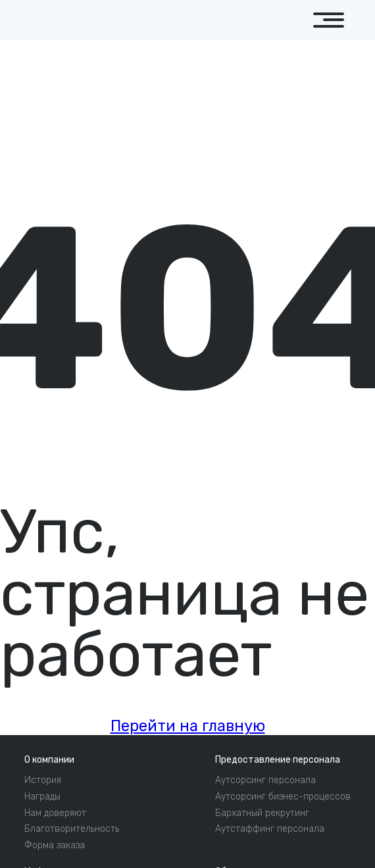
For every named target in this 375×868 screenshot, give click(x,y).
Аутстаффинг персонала (270, 829)
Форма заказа (55, 846)
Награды (42, 797)
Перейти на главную (188, 726)
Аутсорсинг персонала (265, 780)
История (43, 780)
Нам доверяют (55, 813)
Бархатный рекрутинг (262, 813)
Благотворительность (72, 829)
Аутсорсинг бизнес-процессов (283, 797)
